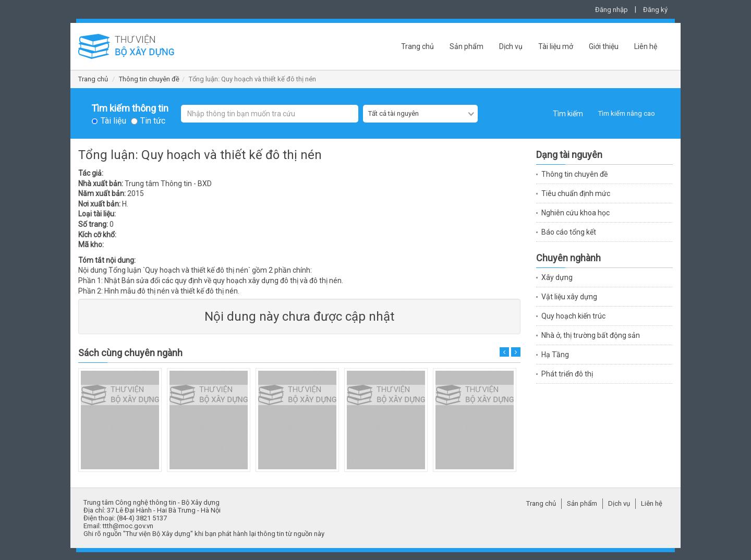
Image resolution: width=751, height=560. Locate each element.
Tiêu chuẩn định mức (576, 193)
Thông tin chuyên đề (149, 79)
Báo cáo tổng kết (569, 232)
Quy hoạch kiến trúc (573, 316)
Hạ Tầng (555, 355)
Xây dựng (557, 277)
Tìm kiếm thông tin (130, 108)
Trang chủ (417, 46)
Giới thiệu (604, 46)
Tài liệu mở (556, 46)
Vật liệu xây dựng (569, 297)
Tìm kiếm (568, 114)
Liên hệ (646, 46)
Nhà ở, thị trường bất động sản (591, 335)
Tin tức (153, 121)
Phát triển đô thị (567, 374)
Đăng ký (655, 10)
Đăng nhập (611, 10)
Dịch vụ (511, 46)
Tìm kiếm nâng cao (627, 113)
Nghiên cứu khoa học (576, 213)
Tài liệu (113, 121)
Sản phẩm (467, 46)
